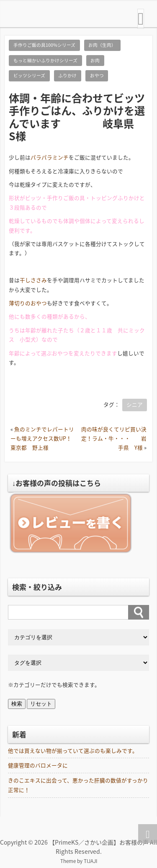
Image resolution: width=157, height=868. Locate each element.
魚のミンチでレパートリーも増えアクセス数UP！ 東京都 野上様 (49, 438)
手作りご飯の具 (66, 198)
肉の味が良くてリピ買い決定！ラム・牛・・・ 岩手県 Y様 (114, 438)
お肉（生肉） (102, 45)
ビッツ (33, 198)
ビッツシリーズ (29, 75)
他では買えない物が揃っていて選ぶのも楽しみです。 (73, 750)
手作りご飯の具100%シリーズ (44, 45)
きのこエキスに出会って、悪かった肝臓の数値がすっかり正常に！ (78, 785)
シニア (135, 404)
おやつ (97, 75)
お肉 (95, 60)
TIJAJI (90, 861)
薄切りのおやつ (28, 303)
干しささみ (33, 280)
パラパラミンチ (50, 157)
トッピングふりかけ (115, 198)
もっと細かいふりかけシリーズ (45, 60)
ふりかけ (67, 75)
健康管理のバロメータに (38, 765)
